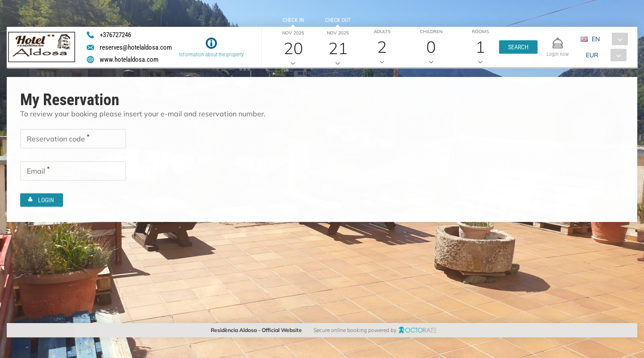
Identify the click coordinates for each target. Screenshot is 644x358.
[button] (518, 47)
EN (595, 39)
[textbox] (73, 139)
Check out (337, 20)
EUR (592, 55)
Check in (293, 20)
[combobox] (607, 39)
